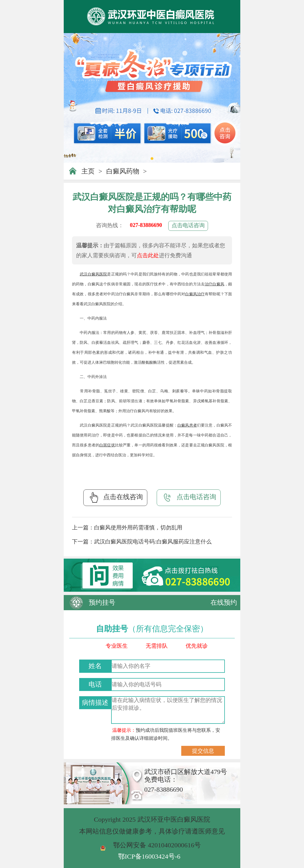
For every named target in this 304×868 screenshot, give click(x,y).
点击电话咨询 (188, 225)
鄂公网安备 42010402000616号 (157, 845)
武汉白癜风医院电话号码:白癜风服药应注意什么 (153, 542)
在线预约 (224, 602)
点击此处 (148, 255)
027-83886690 (146, 225)
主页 (88, 171)
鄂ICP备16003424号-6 (149, 856)
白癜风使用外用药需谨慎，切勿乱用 (138, 527)
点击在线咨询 (115, 497)
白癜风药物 (123, 171)
